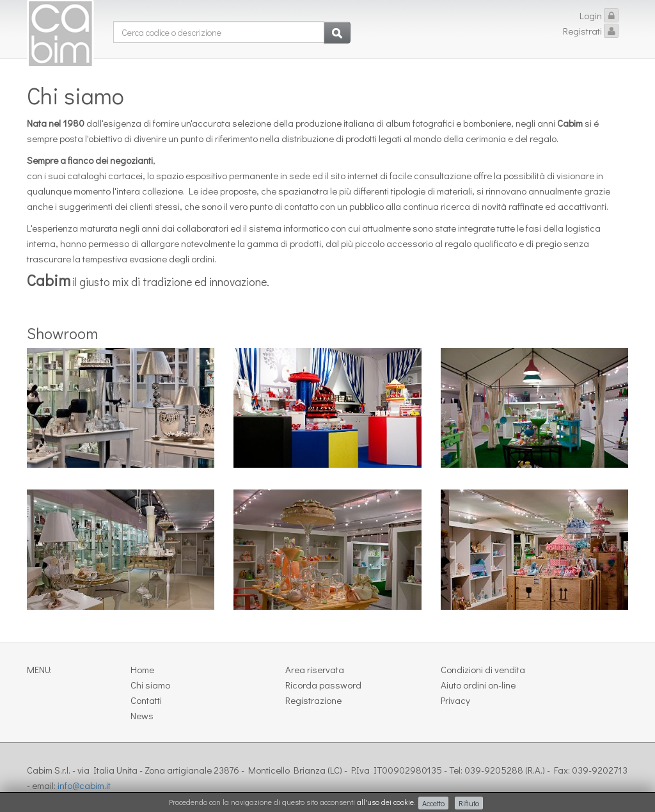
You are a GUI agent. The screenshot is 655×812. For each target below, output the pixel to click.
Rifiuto (469, 803)
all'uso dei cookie (385, 802)
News (142, 715)
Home (142, 669)
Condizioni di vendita (483, 669)
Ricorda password (323, 685)
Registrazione (313, 700)
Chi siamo (150, 685)
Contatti (146, 700)
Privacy (455, 700)
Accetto (433, 803)
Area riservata (315, 669)
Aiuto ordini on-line (478, 685)
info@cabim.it (84, 785)
